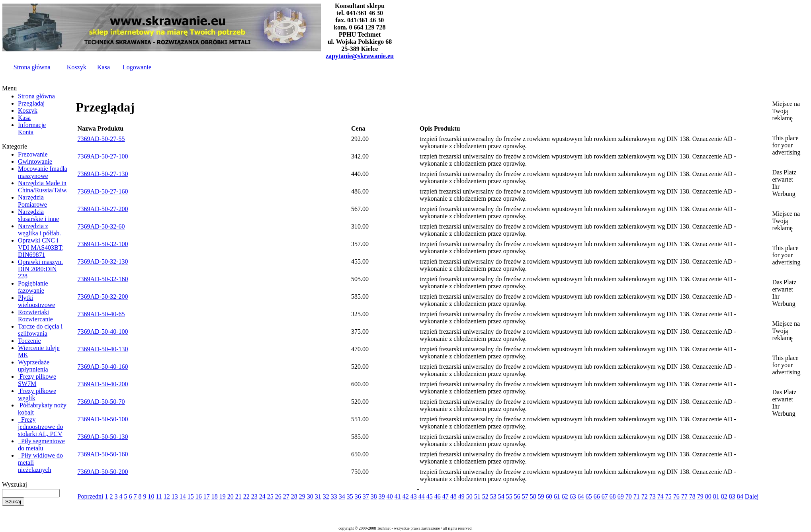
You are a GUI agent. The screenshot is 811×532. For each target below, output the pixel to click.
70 (629, 496)
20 (231, 496)
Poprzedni (91, 496)
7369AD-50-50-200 (103, 472)
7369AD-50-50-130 (103, 437)
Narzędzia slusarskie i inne (38, 215)
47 (446, 496)
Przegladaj (31, 103)
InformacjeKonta (32, 128)
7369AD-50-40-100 (103, 332)
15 (191, 496)
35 (350, 496)
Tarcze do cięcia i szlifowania (40, 330)
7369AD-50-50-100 (103, 419)
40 (390, 496)
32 (326, 496)
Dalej (752, 496)
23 (254, 496)
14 (183, 496)
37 (366, 496)
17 (207, 496)
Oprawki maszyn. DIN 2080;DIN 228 (40, 269)
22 (246, 496)
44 (422, 496)
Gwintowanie (35, 161)
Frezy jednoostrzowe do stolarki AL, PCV (40, 427)
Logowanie (137, 67)
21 (238, 496)
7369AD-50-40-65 (101, 314)
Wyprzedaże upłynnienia (34, 366)
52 (485, 496)
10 (151, 496)
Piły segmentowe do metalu (41, 445)
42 (406, 496)
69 (621, 496)
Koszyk (77, 67)
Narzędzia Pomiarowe (32, 201)
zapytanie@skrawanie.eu (360, 56)
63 (573, 496)
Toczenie (29, 341)
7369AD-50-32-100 (103, 244)
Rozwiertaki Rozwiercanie (35, 316)
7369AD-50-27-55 (101, 139)
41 (398, 496)
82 (724, 496)
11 (159, 496)
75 (668, 496)
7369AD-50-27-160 (103, 191)
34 (342, 496)
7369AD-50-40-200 (103, 384)
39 (382, 496)
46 (438, 496)
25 (270, 496)
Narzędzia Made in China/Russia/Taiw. (43, 187)
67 (605, 496)
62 (565, 496)
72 (645, 496)
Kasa (104, 67)
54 (501, 496)
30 (310, 496)
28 (294, 496)
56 (517, 496)
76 (676, 496)
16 (199, 496)
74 (661, 496)
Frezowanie (33, 154)
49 (461, 496)
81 (716, 496)
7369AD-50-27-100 (103, 156)
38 (374, 496)
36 (358, 496)
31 (318, 496)
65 (589, 496)
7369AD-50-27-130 (103, 174)
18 (215, 496)
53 (493, 496)
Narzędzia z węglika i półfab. (39, 230)
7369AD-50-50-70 (101, 402)
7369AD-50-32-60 (101, 226)
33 (334, 496)
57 (525, 496)
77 (684, 496)
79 (700, 496)
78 (692, 496)
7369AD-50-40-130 (103, 349)
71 (637, 496)
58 (533, 496)
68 (613, 496)
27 (286, 496)
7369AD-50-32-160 (103, 279)
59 (541, 496)
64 (581, 496)
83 (732, 496)
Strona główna (32, 67)
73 (653, 496)
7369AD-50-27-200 (103, 209)
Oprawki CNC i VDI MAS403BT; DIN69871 (41, 247)
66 (597, 496)
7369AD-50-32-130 (103, 261)
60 (549, 496)
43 (414, 496)
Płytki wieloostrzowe (36, 301)
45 (430, 496)
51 (477, 496)
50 (469, 496)
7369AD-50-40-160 (103, 367)
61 (557, 496)
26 (278, 496)
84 (740, 496)
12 (167, 496)
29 (302, 496)
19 (223, 496)
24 (262, 496)
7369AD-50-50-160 (103, 454)
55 (509, 496)
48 (453, 496)
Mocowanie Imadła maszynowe (43, 172)
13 (175, 496)
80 (708, 496)
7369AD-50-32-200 (103, 296)
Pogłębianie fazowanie (33, 287)
